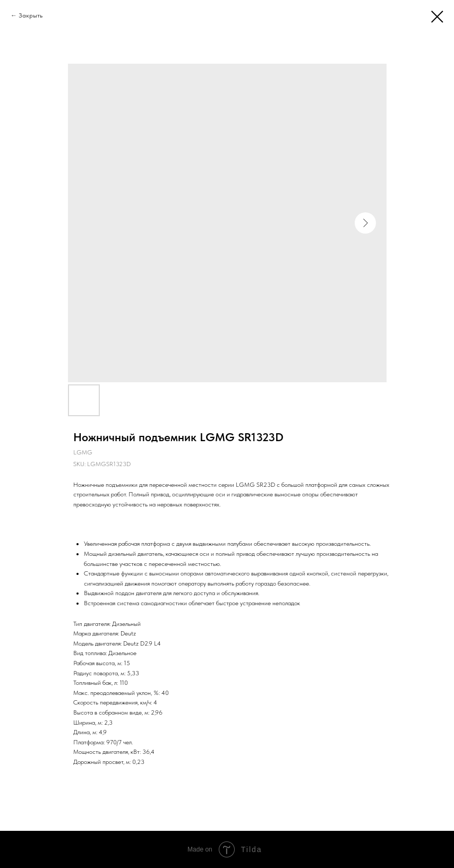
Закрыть (31, 15)
